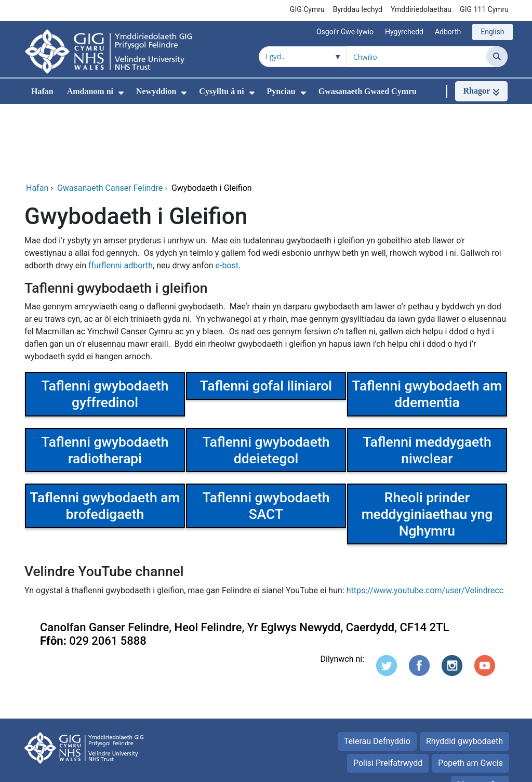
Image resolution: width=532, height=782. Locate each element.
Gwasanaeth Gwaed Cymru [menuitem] (368, 91)
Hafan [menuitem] (42, 91)
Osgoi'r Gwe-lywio (345, 32)
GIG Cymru (307, 9)
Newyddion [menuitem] (156, 91)
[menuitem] (121, 93)
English (492, 32)
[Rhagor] (481, 91)
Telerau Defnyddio (377, 672)
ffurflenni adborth (121, 196)
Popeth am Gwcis (470, 693)
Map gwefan (480, 715)
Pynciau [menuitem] (281, 91)
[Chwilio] (497, 57)
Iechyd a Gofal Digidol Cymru (443, 769)
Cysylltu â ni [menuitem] (221, 91)
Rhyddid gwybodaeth (464, 672)
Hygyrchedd (404, 32)
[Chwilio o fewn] (303, 57)
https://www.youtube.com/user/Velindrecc (425, 521)
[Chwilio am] (417, 57)
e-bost (227, 196)
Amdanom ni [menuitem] (90, 91)
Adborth (448, 32)
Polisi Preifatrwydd (388, 693)
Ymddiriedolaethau (421, 9)
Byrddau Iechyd (358, 9)
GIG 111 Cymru (484, 9)
